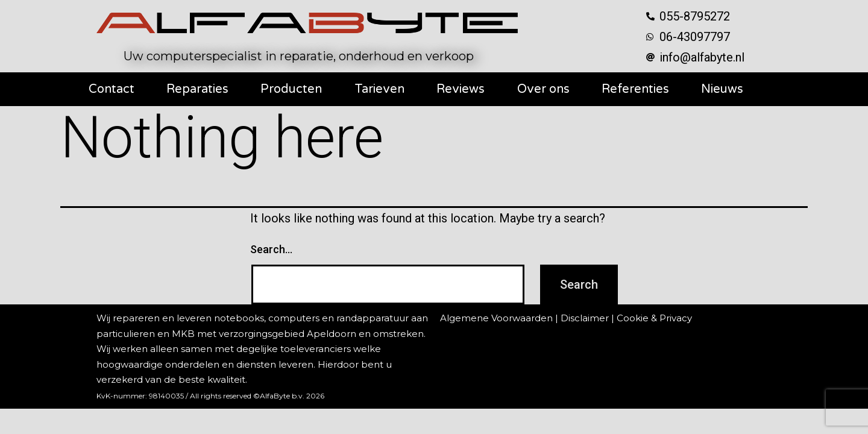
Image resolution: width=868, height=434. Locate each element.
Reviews (461, 89)
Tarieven (379, 89)
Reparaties (197, 89)
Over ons (543, 89)
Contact (112, 89)
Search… (271, 249)
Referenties (635, 89)
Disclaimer (585, 318)
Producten (291, 89)
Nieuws (722, 89)
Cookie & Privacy (654, 318)
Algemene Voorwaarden (496, 318)
